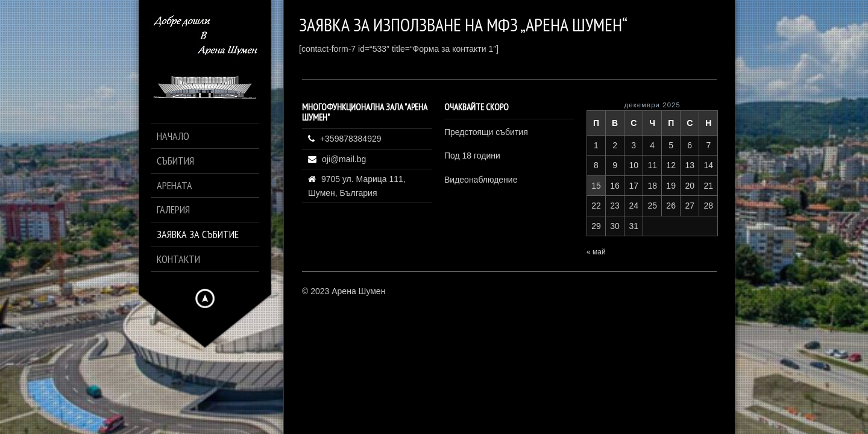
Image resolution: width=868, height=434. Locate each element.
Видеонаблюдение (481, 180)
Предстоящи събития (486, 132)
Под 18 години (472, 156)
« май (596, 252)
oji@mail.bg (344, 159)
